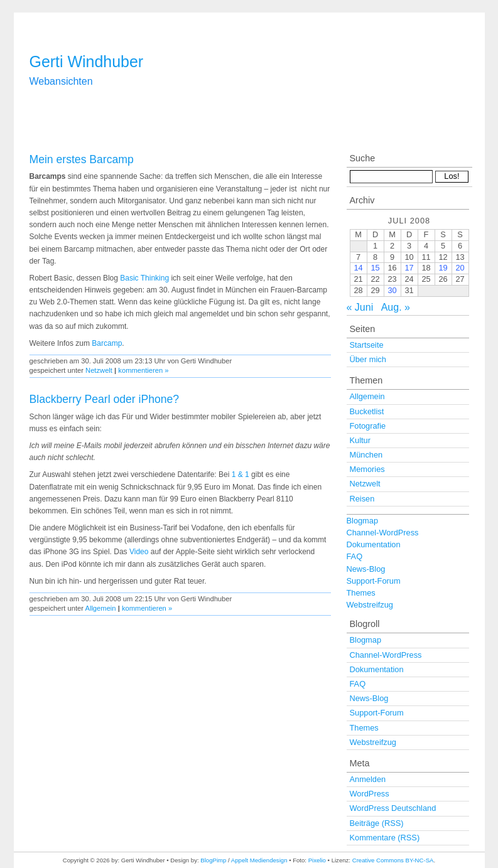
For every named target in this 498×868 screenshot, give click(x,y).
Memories (367, 469)
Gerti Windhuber (87, 62)
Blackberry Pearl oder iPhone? (105, 399)
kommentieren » (143, 370)
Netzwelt (99, 370)
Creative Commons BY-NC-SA (393, 860)
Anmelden (368, 779)
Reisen (362, 499)
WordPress (370, 794)
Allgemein (100, 608)
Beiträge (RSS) (377, 823)
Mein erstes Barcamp (82, 159)
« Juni (360, 307)
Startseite (367, 345)
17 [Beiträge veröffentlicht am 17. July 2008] (409, 268)
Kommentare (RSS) (385, 838)
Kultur (360, 440)
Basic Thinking (144, 278)
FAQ (355, 556)
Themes (361, 593)
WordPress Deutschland (393, 808)
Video (139, 552)
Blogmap (363, 521)
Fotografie (368, 426)
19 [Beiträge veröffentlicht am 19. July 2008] (443, 268)
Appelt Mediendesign (259, 860)
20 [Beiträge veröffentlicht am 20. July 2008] (460, 268)
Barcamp (107, 343)
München (366, 455)
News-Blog (366, 569)
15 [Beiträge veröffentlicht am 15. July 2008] (375, 268)
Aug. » (396, 307)
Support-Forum (374, 581)
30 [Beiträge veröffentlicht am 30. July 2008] (392, 290)
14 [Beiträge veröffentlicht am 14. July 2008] (358, 268)
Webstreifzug (370, 605)
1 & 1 (241, 474)
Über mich (368, 359)
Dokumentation (374, 544)
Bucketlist (367, 411)
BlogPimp (213, 860)
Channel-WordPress (383, 533)
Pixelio (317, 860)
